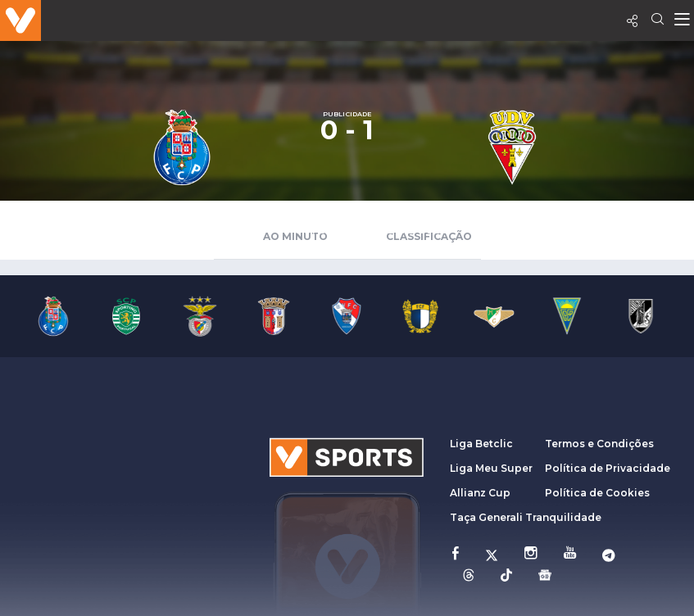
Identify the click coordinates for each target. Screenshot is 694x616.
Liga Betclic (481, 444)
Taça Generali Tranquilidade (526, 517)
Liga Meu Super (491, 468)
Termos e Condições (599, 444)
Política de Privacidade (608, 468)
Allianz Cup (480, 493)
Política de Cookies (597, 493)
